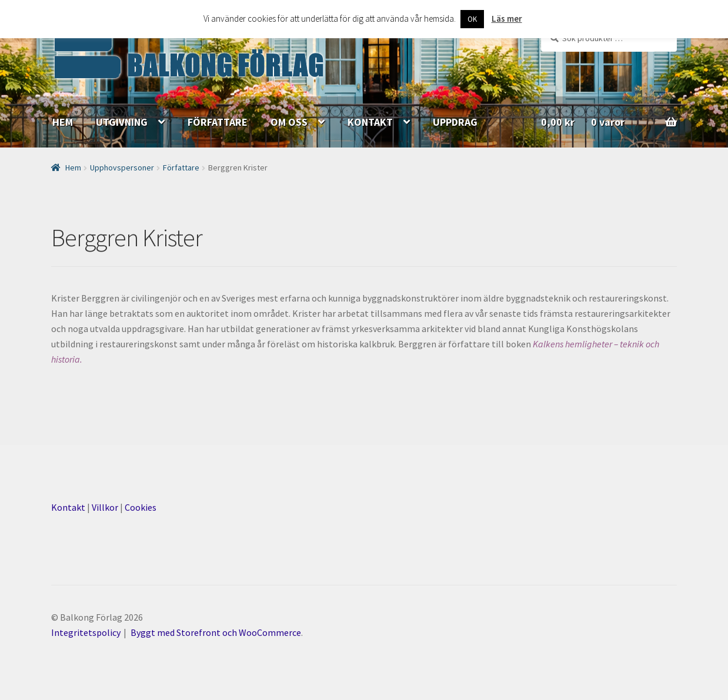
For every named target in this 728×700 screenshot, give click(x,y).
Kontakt (68, 507)
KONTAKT (370, 122)
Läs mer (507, 19)
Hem (73, 168)
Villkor (105, 507)
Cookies (141, 507)
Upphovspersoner (122, 168)
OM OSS (289, 122)
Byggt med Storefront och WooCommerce (216, 632)
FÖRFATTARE (218, 122)
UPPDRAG (455, 122)
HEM (63, 122)
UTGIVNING (122, 122)
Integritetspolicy (86, 632)
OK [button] (472, 19)
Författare (181, 168)
